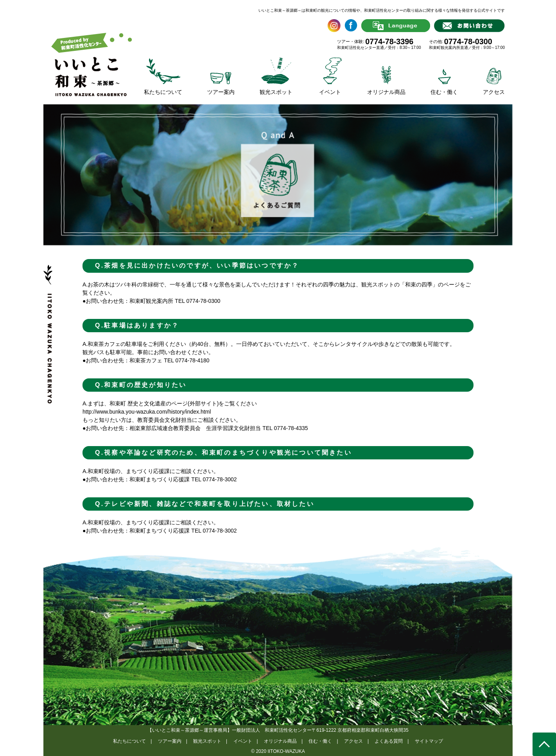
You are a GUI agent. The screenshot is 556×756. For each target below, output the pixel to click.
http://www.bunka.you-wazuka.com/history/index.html (147, 412)
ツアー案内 (170, 741)
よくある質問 (389, 741)
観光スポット (207, 741)
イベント (243, 741)
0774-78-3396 (389, 41)
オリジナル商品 (280, 741)
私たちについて (129, 741)
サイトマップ (429, 741)
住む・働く (320, 741)
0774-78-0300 (468, 41)
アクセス (353, 741)
